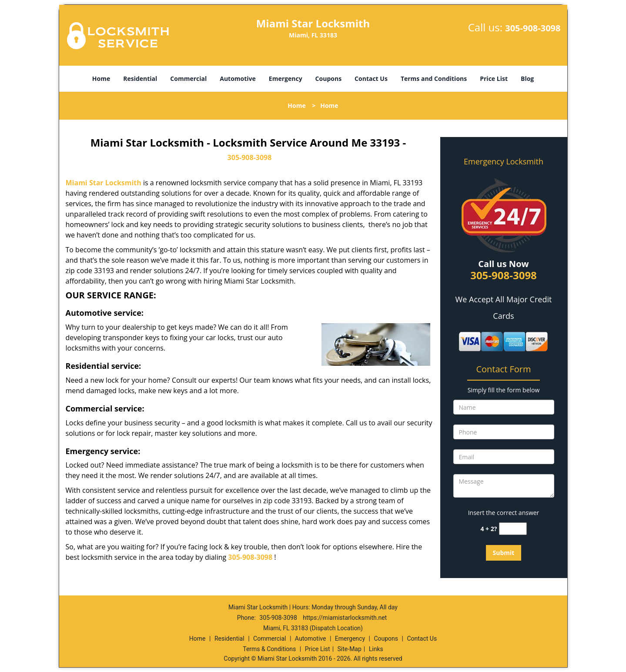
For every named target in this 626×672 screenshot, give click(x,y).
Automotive (238, 79)
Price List (494, 79)
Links (376, 649)
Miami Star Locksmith (104, 183)
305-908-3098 (533, 28)
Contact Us (371, 79)
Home (101, 79)
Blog (527, 79)
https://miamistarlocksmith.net (345, 618)
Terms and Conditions (434, 79)
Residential (140, 79)
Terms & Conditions (269, 649)
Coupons (328, 79)
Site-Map (350, 649)
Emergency (286, 79)
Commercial (188, 79)
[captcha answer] (513, 529)
